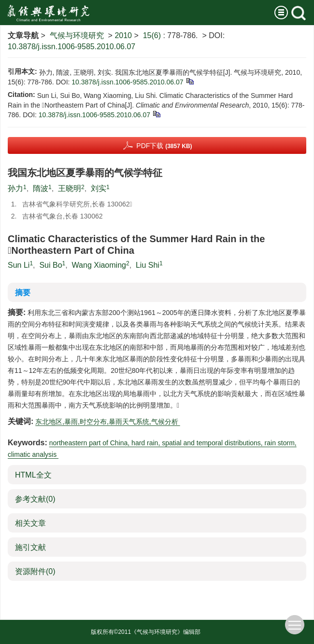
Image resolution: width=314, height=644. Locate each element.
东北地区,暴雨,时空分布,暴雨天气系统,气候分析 (107, 422)
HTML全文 (33, 475)
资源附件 (35, 571)
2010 (123, 35)
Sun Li (19, 265)
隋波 (41, 188)
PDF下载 (164, 146)
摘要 (23, 293)
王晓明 (70, 188)
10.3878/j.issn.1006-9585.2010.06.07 (71, 47)
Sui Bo (50, 265)
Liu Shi (148, 265)
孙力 (15, 188)
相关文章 (30, 523)
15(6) (153, 35)
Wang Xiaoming (99, 265)
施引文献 (30, 547)
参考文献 (35, 499)
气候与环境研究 (77, 35)
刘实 (99, 188)
